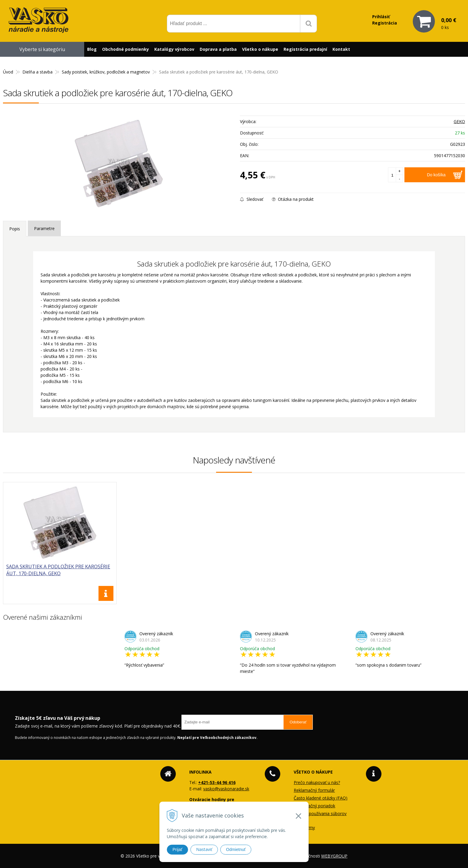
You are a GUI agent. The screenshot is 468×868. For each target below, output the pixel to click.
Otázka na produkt (293, 199)
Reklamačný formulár (314, 790)
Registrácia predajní (305, 49)
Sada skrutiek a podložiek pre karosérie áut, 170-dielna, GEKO (58, 570)
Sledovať (252, 199)
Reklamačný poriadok (314, 806)
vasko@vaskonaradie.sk (226, 789)
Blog (92, 49)
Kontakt (341, 49)
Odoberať (298, 722)
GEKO (459, 121)
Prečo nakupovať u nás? (317, 782)
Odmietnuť (236, 849)
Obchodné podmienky (126, 49)
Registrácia (385, 23)
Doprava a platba (218, 49)
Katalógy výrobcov (174, 49)
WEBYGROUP (334, 856)
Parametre (44, 228)
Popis (15, 229)
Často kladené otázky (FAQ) (321, 798)
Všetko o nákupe (260, 49)
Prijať (177, 849)
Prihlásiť (381, 17)
